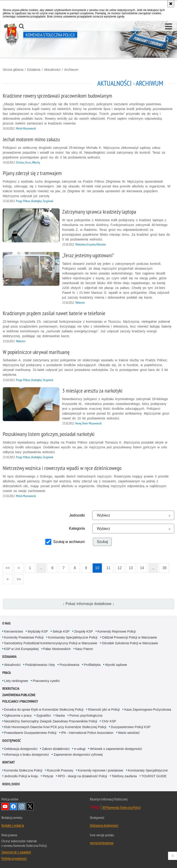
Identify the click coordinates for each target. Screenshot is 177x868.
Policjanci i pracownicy (20, 701)
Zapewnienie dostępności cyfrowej (78, 755)
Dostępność (12, 741)
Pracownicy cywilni (46, 681)
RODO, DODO (11, 784)
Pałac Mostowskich (57, 649)
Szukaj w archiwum (69, 542)
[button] (169, 27)
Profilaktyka (92, 665)
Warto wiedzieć (129, 733)
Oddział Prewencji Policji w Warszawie (130, 637)
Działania (34, 70)
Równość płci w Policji (104, 710)
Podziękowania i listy (40, 665)
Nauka (60, 715)
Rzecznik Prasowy (60, 770)
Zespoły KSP (84, 631)
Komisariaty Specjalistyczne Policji (73, 637)
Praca (7, 673)
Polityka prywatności (14, 858)
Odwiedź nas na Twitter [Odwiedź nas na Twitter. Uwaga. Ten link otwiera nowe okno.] (30, 806)
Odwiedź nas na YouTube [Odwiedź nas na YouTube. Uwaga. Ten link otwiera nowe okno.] (5, 806)
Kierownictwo (14, 631)
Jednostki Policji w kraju (21, 776)
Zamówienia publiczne (19, 695)
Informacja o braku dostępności (27, 755)
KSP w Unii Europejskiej (21, 649)
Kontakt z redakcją (13, 825)
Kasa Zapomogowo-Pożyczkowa (148, 710)
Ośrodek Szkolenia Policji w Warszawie (130, 643)
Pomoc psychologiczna (86, 715)
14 (142, 568)
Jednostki (77, 515)
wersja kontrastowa (102, 843)
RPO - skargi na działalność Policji (82, 776)
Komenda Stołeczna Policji (23, 770)
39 (164, 568)
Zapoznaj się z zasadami (16, 852)
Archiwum (71, 70)
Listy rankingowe (16, 681)
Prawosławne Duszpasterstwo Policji (30, 733)
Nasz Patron (84, 649)
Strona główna (13, 70)
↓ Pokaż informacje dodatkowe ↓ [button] (88, 604)
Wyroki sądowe (116, 665)
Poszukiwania (69, 665)
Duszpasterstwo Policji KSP (131, 727)
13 (131, 568)
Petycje (48, 776)
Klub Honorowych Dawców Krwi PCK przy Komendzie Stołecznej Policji (55, 727)
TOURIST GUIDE (154, 776)
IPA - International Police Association (87, 733)
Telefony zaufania (124, 776)
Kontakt (9, 762)
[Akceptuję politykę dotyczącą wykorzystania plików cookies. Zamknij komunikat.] (171, 4)
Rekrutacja (11, 688)
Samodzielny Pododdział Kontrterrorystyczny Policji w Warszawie (51, 643)
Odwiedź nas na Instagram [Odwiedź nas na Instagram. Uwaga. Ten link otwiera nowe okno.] (22, 806)
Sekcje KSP (61, 631)
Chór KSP (109, 721)
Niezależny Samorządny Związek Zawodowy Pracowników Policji (51, 721)
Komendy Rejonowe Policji (117, 631)
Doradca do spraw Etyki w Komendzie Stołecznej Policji (44, 710)
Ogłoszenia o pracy (18, 715)
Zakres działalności (56, 749)
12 (120, 568)
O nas (6, 623)
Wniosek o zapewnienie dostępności (116, 749)
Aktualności (52, 70)
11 (108, 568)
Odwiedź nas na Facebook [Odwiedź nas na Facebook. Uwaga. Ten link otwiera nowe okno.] (13, 806)
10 (97, 568)
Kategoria (77, 528)
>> (18, 578)
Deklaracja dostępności (21, 749)
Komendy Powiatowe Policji (24, 637)
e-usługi (80, 749)
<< (6, 567)
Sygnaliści (43, 715)
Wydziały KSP (38, 631)
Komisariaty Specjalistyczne (148, 770)
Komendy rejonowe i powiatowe (101, 770)
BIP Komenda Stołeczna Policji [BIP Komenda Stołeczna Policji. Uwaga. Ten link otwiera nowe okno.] (122, 807)
